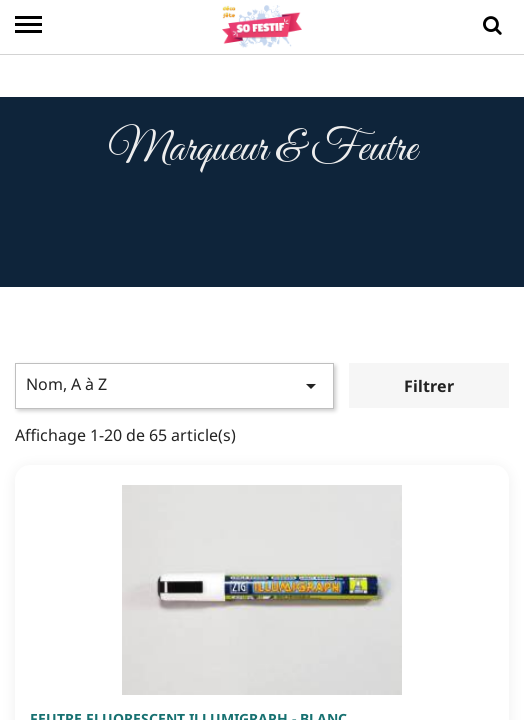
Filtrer (429, 388)
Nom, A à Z (174, 386)
